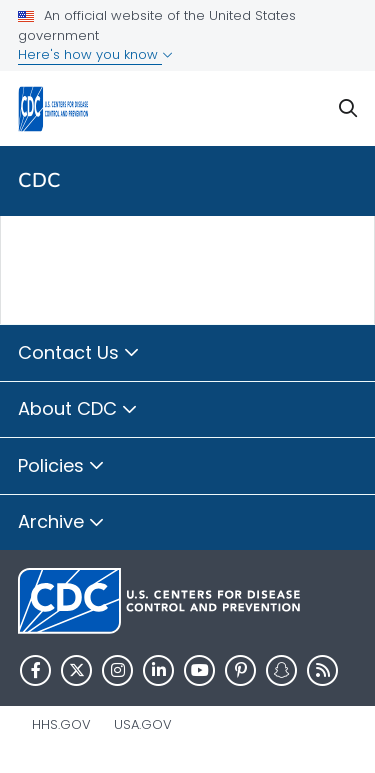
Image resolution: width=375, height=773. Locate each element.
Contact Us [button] (79, 354)
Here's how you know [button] (95, 54)
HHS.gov (61, 724)
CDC (39, 180)
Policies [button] (61, 467)
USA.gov (143, 724)
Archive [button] (61, 523)
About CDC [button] (78, 410)
